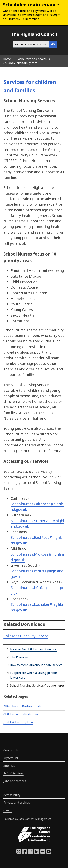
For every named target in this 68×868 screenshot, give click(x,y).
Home (7, 59)
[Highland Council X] (19, 853)
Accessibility (12, 795)
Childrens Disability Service (26, 636)
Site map (9, 766)
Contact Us (11, 750)
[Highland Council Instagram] (31, 853)
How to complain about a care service (36, 665)
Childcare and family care (20, 63)
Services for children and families (33, 649)
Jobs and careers (15, 781)
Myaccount (11, 758)
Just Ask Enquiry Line (18, 722)
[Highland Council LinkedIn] (37, 853)
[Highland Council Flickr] (43, 853)
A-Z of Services (14, 773)
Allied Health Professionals (22, 706)
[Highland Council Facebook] (25, 853)
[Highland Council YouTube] (49, 853)
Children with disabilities (21, 714)
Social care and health (32, 59)
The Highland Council (34, 34)
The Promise (19, 657)
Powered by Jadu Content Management (27, 819)
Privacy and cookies (17, 803)
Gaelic (8, 810)
